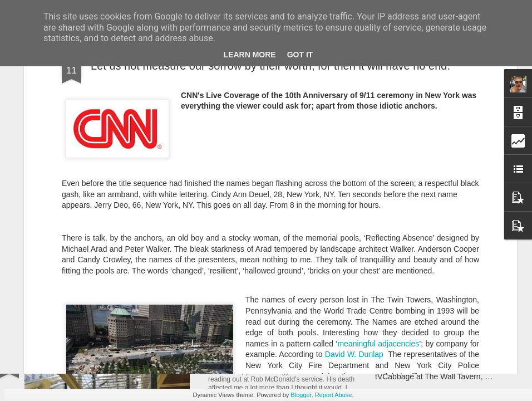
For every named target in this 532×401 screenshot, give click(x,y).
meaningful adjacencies (378, 189)
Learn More (250, 55)
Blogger (301, 395)
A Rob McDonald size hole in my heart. (294, 359)
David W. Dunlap (354, 200)
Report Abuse (334, 395)
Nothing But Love (76, 259)
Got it (300, 55)
